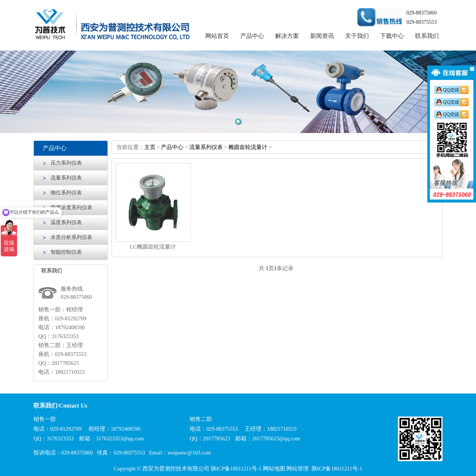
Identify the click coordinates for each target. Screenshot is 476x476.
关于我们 (357, 36)
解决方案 (287, 36)
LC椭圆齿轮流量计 (153, 247)
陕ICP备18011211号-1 (236, 469)
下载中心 (392, 36)
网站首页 (217, 36)
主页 (150, 147)
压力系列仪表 (66, 163)
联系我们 (427, 36)
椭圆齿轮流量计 (248, 147)
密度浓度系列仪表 (71, 208)
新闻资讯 (322, 36)
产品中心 (252, 36)
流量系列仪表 (66, 178)
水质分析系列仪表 (71, 237)
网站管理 (297, 469)
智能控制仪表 (66, 252)
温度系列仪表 (66, 222)
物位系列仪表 (66, 193)
